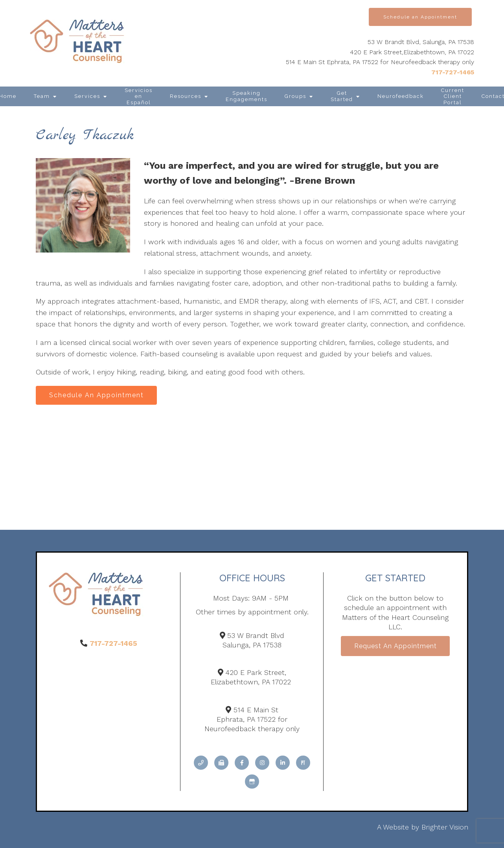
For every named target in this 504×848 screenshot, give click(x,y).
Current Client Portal (453, 96)
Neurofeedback (401, 96)
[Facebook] (242, 764)
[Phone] (201, 764)
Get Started (342, 96)
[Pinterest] (303, 764)
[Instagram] (262, 764)
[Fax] (221, 764)
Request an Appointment (395, 647)
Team (42, 96)
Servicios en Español (139, 96)
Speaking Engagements (246, 96)
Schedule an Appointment (420, 17)
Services (87, 96)
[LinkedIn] (283, 764)
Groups (295, 96)
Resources (186, 96)
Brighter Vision (445, 828)
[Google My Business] (252, 783)
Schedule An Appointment (98, 395)
